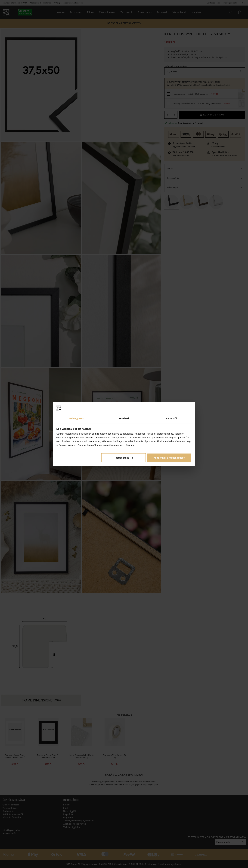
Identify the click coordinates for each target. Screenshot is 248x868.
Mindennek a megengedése (169, 458)
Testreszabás (124, 458)
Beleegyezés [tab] (76, 418)
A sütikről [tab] (171, 418)
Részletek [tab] (124, 418)
